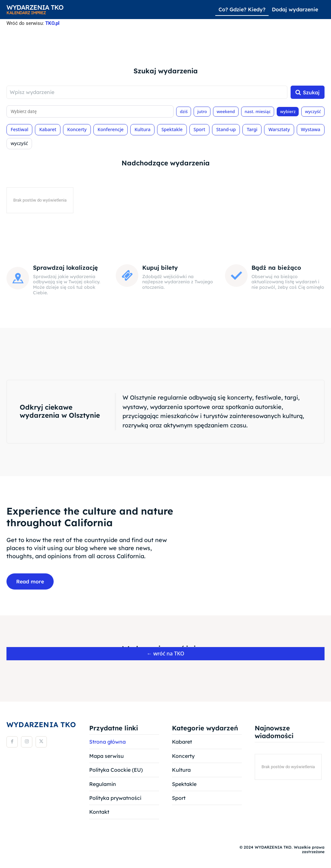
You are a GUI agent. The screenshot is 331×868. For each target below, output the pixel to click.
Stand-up (226, 130)
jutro (202, 112)
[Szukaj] (308, 93)
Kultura (142, 130)
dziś (184, 112)
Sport (199, 130)
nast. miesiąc (258, 112)
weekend (226, 112)
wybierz (288, 112)
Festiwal (19, 130)
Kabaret (48, 130)
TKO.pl (52, 23)
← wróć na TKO (165, 654)
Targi (252, 130)
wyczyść (313, 112)
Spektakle (172, 130)
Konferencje (111, 130)
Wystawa (311, 130)
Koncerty (77, 130)
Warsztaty (279, 130)
